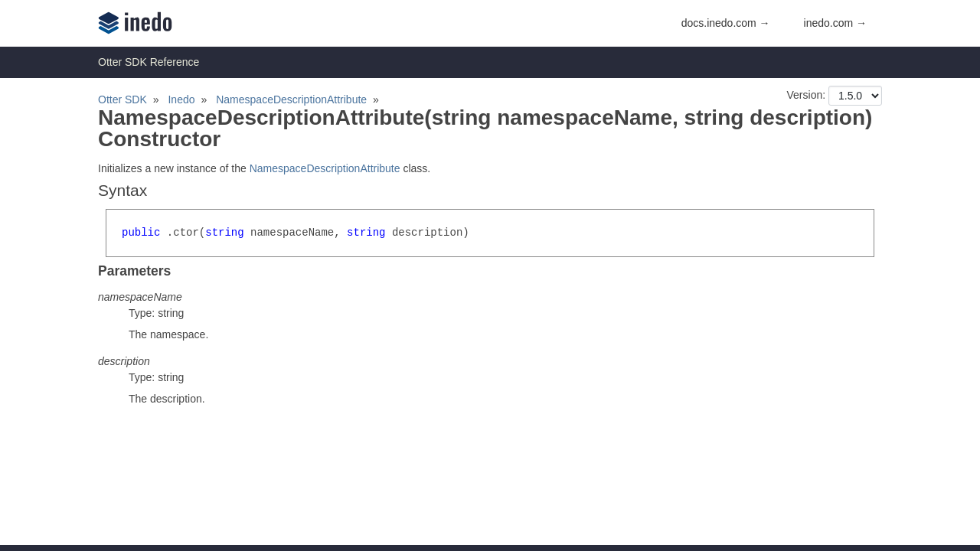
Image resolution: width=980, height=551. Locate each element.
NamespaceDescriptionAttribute (291, 99)
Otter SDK (122, 99)
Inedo (181, 99)
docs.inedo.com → (726, 23)
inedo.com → (835, 23)
